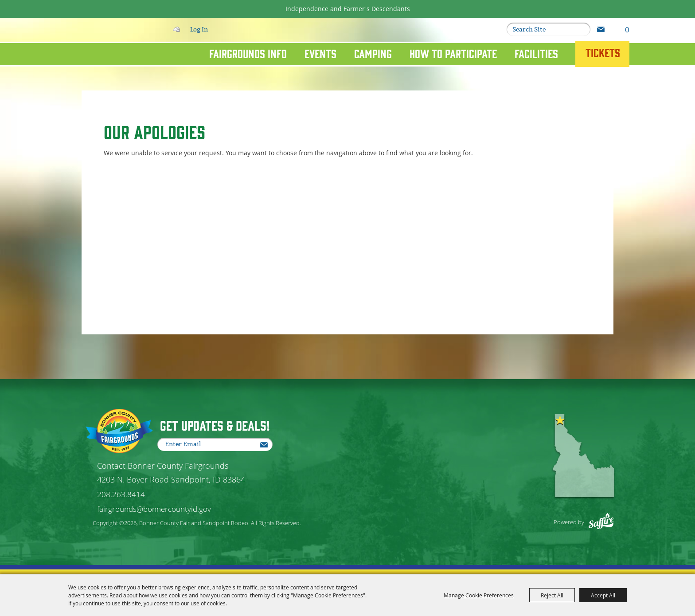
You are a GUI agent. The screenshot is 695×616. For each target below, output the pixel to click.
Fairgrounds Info (248, 53)
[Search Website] (543, 29)
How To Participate (453, 53)
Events (320, 53)
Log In (199, 29)
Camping (373, 53)
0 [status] (627, 29)
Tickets (603, 52)
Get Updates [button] (601, 29)
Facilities (536, 53)
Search (583, 29)
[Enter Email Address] (217, 444)
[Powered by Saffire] (597, 516)
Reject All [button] (552, 595)
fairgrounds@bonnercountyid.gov (154, 509)
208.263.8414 (121, 494)
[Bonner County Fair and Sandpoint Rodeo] (109, 63)
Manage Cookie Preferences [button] (479, 595)
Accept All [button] (603, 595)
